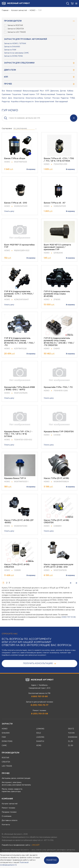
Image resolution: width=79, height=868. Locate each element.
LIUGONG (40, 737)
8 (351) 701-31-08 (39, 714)
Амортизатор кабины (34, 98)
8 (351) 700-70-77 (39, 705)
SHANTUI (40, 741)
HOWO (32, 10)
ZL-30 (70, 741)
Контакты (6, 825)
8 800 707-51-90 (69, 617)
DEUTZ (71, 729)
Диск (10, 98)
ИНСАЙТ (36, 845)
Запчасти (7, 724)
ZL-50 (71, 746)
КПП (47, 91)
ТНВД (72, 98)
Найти (74, 118)
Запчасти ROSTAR (13, 26)
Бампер (70, 94)
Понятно (51, 860)
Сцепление (6, 94)
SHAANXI (6, 733)
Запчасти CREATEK (14, 29)
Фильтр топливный (14, 91)
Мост (42, 91)
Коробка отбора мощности (22, 102)
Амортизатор (19, 98)
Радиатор (65, 98)
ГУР (38, 94)
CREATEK (6, 762)
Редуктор (6, 102)
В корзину (31, 169)
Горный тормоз (28, 94)
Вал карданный (61, 102)
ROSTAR (5, 758)
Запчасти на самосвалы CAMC (16, 53)
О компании (7, 816)
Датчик (63, 91)
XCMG (39, 746)
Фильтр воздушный (31, 91)
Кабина (70, 91)
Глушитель (16, 94)
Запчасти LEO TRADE (15, 32)
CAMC (4, 746)
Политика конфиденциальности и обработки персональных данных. (30, 837)
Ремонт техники (8, 808)
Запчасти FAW (10, 50)
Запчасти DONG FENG (13, 56)
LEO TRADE (7, 766)
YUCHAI (71, 733)
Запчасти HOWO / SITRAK (15, 44)
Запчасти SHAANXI (12, 47)
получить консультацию (39, 664)
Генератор (61, 94)
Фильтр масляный (48, 94)
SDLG (39, 733)
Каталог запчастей (19, 10)
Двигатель (55, 91)
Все (3, 91)
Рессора (56, 98)
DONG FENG (7, 741)
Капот (4, 98)
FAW (4, 737)
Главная (5, 10)
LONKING (40, 729)
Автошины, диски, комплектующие (16, 778)
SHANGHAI (73, 737)
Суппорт (48, 98)
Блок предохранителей (44, 102)
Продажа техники (9, 812)
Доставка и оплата (10, 820)
